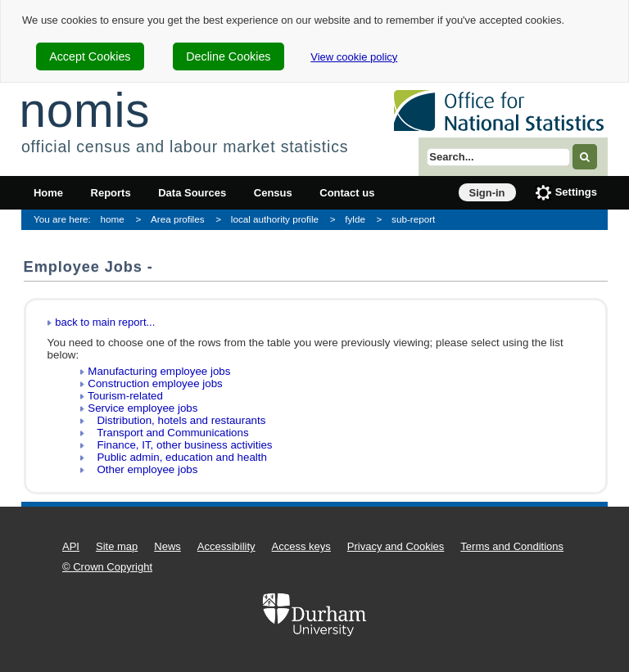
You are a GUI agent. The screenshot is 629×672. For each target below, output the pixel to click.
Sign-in (487, 193)
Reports (111, 193)
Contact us (347, 193)
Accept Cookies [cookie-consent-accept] (90, 56)
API (71, 546)
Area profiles (178, 219)
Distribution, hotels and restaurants (176, 420)
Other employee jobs (143, 469)
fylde (355, 219)
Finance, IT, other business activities (180, 445)
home (113, 219)
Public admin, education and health (177, 457)
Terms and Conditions (512, 546)
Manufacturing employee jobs (159, 371)
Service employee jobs (143, 408)
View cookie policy (354, 57)
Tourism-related (125, 396)
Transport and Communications (168, 433)
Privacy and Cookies (396, 546)
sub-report (413, 219)
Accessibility (226, 546)
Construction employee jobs (155, 383)
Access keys (301, 546)
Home (48, 193)
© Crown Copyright (107, 567)
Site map (117, 546)
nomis (84, 110)
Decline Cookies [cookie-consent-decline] (228, 56)
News (167, 546)
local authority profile (275, 219)
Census (273, 193)
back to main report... (105, 322)
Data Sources (192, 193)
